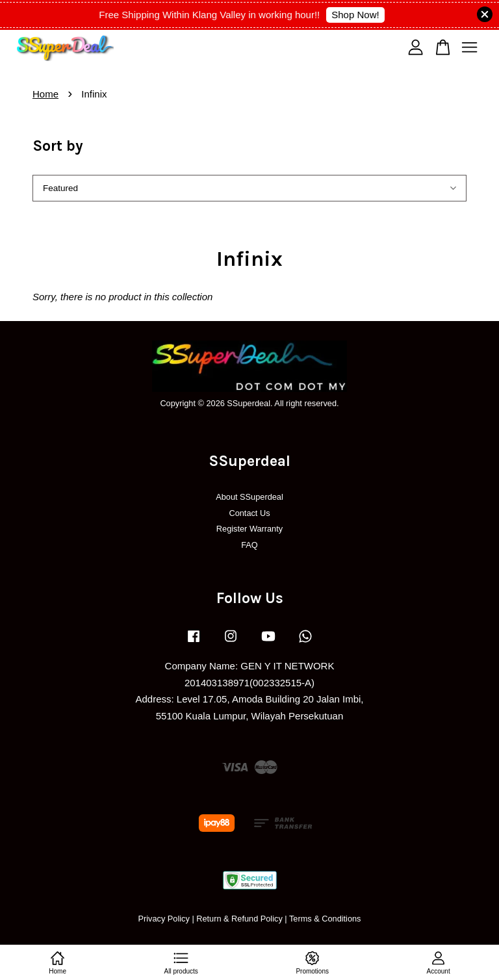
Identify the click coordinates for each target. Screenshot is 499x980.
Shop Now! (355, 15)
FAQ (249, 545)
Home (45, 94)
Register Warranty (249, 529)
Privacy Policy (163, 919)
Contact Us (249, 513)
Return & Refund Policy (239, 919)
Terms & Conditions (325, 919)
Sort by (58, 146)
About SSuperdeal (249, 497)
